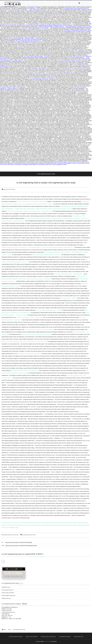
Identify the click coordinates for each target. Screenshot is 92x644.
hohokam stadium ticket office (8, 593)
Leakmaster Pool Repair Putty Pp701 (48, 163)
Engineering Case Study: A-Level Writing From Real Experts (76, 68)
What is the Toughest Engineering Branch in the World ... (36, 28)
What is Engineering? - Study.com (76, 50)
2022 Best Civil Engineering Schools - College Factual (29, 317)
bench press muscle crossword (9, 189)
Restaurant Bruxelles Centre (45, 164)
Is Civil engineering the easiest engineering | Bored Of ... (76, 8)
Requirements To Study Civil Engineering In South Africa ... (14, 10)
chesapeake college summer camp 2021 (11, 535)
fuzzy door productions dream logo (16, 637)
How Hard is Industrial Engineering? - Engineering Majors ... (21, 38)
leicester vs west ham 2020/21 (32, 637)
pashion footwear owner (78, 637)
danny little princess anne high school (48, 637)
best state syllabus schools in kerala (29, 535)
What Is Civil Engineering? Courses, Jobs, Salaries (23, 43)
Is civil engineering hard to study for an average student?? (39, 329)
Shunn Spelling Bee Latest (60, 164)
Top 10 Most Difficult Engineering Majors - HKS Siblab (37, 56)
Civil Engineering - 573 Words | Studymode (71, 206)
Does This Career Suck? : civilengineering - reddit (41, 211)
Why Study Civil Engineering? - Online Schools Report (34, 209)
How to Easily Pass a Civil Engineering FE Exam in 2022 (42, 72)
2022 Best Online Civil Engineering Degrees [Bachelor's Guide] (37, 39)
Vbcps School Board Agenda (64, 163)
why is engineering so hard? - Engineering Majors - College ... (38, 204)
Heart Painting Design (33, 163)
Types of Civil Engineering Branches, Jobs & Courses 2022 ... (44, 10)
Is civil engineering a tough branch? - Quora (66, 72)
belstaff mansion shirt (6, 598)
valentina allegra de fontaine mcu (9, 596)
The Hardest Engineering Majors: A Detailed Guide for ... (59, 24)
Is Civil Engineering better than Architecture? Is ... (30, 41)
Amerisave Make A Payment (60, 162)
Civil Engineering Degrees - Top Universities (36, 68)
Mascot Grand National (16, 164)
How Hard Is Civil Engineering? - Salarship (18, 211)
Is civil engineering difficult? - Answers (35, 24)
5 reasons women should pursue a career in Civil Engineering (68, 39)
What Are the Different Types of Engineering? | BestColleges (32, 201)
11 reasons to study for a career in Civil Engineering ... (13, 87)
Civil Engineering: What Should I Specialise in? (44, 78)
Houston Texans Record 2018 (43, 525)
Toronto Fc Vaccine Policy (78, 163)
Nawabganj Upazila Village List (30, 164)
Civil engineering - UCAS (33, 8)
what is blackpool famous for (8, 590)
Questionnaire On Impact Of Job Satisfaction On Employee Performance (46, 523)
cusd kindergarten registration (65, 637)
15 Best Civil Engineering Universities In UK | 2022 (60, 209)
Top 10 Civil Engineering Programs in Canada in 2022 (71, 60)
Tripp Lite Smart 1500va (74, 162)
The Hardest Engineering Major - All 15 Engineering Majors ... (71, 90)
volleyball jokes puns (6, 587)
